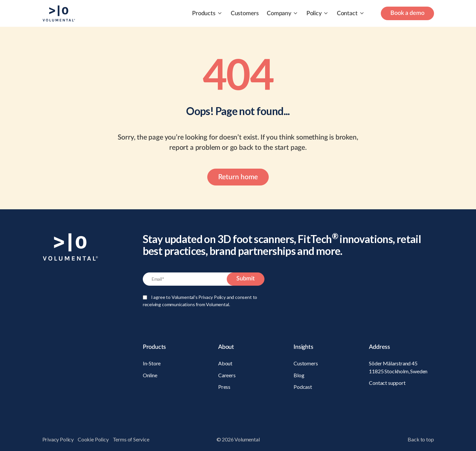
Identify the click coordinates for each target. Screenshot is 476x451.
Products (204, 14)
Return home (238, 177)
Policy (314, 14)
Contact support (387, 383)
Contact (347, 14)
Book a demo (407, 13)
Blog (299, 375)
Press (224, 387)
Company (279, 14)
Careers (227, 375)
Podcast (303, 387)
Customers (245, 14)
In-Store (152, 363)
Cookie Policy (93, 439)
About (225, 363)
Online (150, 375)
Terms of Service (131, 439)
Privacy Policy (58, 439)
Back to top (421, 439)
